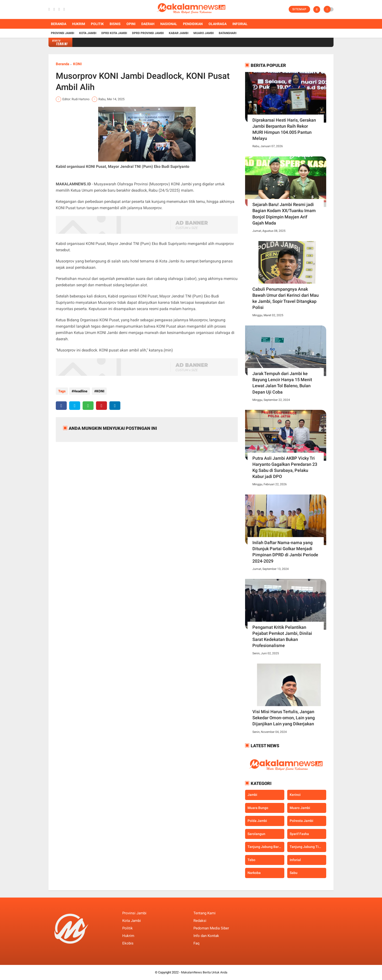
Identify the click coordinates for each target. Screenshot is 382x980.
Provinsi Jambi (63, 33)
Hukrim (79, 24)
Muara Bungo (258, 808)
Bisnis (115, 24)
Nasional (169, 24)
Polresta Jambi (301, 821)
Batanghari (228, 33)
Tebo (251, 860)
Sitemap (299, 9)
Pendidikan (193, 24)
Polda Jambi (257, 821)
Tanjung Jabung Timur (307, 847)
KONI (77, 64)
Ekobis (128, 943)
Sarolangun (256, 834)
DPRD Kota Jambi (114, 33)
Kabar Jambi (179, 33)
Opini (131, 24)
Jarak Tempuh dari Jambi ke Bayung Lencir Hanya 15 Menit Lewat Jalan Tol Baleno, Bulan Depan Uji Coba (282, 383)
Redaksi (200, 921)
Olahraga (218, 24)
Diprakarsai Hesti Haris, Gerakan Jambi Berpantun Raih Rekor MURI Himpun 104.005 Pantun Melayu (284, 129)
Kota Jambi (88, 33)
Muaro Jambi (204, 33)
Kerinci (295, 795)
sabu (294, 873)
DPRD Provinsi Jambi (148, 33)
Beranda (59, 24)
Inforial (240, 24)
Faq (196, 943)
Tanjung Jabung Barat (265, 847)
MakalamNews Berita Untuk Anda (204, 972)
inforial (295, 860)
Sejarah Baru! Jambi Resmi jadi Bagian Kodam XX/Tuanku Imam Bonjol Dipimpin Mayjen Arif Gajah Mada (284, 214)
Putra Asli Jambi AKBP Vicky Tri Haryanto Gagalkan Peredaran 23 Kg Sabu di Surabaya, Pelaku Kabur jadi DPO (285, 467)
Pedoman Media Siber (211, 928)
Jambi (252, 795)
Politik (97, 24)
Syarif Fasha (299, 834)
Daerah (148, 24)
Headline (81, 391)
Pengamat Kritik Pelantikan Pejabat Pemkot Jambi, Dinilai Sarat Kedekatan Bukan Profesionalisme (282, 636)
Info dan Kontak (206, 936)
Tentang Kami (205, 913)
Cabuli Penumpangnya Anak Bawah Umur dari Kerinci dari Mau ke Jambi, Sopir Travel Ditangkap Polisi (286, 298)
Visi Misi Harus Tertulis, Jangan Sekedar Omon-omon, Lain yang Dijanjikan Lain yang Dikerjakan (284, 718)
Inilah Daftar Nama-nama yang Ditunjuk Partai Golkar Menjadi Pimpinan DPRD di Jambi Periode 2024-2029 (285, 552)
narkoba (254, 873)
